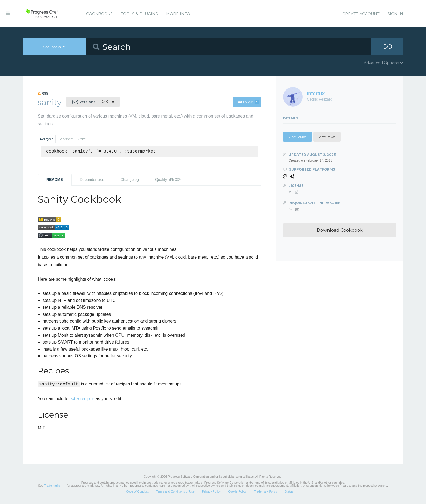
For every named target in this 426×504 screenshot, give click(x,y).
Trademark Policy (266, 491)
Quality (169, 180)
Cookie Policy (237, 491)
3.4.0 (90, 102)
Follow (248, 102)
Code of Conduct (137, 491)
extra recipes (82, 399)
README (55, 180)
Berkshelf (65, 139)
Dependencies (92, 180)
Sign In (395, 14)
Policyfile (47, 139)
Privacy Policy (211, 491)
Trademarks (52, 486)
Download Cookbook (340, 230)
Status (289, 491)
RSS (43, 94)
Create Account (361, 14)
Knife (82, 139)
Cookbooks (99, 14)
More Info (178, 14)
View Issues (327, 137)
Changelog (130, 180)
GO (387, 47)
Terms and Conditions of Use (175, 491)
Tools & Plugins (139, 14)
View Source (297, 137)
